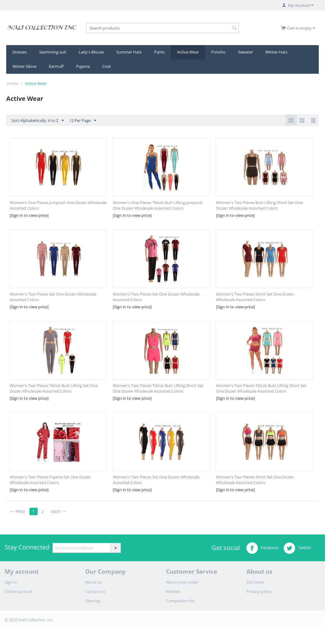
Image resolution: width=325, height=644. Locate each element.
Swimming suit (53, 52)
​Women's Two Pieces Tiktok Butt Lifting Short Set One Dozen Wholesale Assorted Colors (261, 388)
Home (13, 83)
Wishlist (173, 591)
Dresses (20, 52)
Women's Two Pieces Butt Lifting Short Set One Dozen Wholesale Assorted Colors (259, 205)
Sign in (11, 582)
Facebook (262, 548)
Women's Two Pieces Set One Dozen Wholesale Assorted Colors (53, 297)
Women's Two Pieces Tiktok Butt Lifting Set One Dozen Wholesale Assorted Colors (54, 388)
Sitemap (93, 601)
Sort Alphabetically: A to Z (38, 121)
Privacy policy (259, 591)
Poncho (218, 52)
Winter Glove (24, 66)
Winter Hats (276, 52)
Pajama (83, 66)
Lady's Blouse (91, 52)
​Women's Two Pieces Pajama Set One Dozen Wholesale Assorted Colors (50, 480)
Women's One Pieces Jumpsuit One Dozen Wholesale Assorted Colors (58, 205)
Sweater (245, 52)
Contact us (95, 591)
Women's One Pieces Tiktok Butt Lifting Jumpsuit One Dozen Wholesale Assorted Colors (158, 205)
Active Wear (188, 52)
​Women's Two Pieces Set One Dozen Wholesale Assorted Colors (156, 480)
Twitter (297, 548)
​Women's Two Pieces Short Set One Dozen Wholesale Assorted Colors (255, 480)
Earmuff (56, 66)
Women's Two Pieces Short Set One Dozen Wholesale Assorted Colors (255, 297)
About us (94, 582)
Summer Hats (129, 52)
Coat (107, 66)
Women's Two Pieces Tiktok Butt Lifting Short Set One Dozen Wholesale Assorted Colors (158, 388)
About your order (182, 582)
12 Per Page (83, 121)
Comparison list (180, 601)
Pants (159, 52)
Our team (255, 582)
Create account (19, 591)
